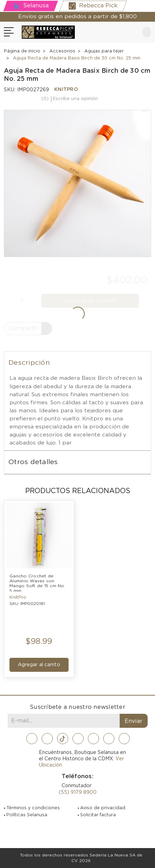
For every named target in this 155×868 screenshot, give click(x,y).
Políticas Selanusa (27, 815)
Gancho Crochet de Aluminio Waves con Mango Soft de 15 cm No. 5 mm (38, 583)
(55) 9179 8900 (78, 792)
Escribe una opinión (75, 99)
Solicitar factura (98, 815)
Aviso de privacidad (103, 808)
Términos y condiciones (33, 808)
